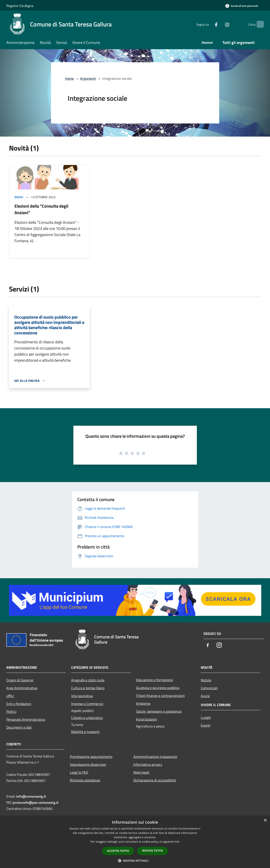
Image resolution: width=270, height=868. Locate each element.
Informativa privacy (148, 764)
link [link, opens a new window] (177, 842)
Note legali (141, 772)
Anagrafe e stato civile (88, 680)
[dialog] (135, 842)
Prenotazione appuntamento (91, 757)
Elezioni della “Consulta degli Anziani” (41, 209)
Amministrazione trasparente (155, 757)
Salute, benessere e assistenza (159, 711)
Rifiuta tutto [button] (153, 851)
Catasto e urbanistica (87, 718)
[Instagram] (220, 24)
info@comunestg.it (31, 796)
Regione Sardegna (20, 6)
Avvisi (19, 197)
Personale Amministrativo (26, 719)
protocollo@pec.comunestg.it (36, 802)
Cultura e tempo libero (88, 688)
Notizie (206, 680)
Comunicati (209, 688)
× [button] (265, 820)
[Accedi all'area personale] (242, 6)
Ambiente (143, 703)
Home (69, 78)
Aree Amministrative (22, 688)
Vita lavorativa (82, 696)
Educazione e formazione (154, 680)
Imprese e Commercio (87, 704)
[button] (135, 861)
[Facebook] (209, 24)
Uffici (10, 696)
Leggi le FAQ (79, 772)
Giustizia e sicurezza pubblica (158, 688)
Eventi (206, 725)
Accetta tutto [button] (118, 851)
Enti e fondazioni (19, 704)
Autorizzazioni (147, 719)
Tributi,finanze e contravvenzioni (160, 696)
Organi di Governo (20, 680)
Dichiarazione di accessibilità (155, 780)
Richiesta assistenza (85, 780)
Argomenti (88, 78)
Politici (11, 712)
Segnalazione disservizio (88, 764)
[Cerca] (259, 24)
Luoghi (206, 717)
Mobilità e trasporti (85, 732)
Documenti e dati (19, 727)
